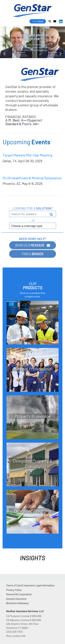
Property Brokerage (32, 416)
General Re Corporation (19, 594)
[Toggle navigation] (60, 7)
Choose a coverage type (27, 226)
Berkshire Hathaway (17, 603)
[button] (5, 42)
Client (38, 21)
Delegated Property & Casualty (32, 463)
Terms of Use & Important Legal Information (30, 585)
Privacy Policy (14, 590)
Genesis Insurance (16, 599)
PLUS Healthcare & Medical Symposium (32, 178)
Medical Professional (33, 369)
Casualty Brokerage (33, 322)
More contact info (16, 636)
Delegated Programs (32, 511)
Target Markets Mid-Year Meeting (27, 155)
